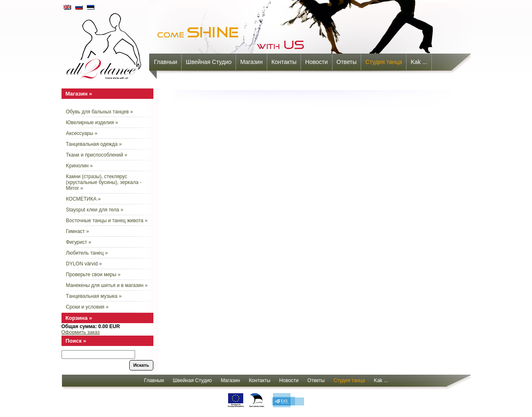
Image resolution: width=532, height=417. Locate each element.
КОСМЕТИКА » (84, 199)
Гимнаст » (78, 231)
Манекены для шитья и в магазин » (107, 285)
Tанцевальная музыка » (94, 296)
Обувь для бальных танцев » (100, 112)
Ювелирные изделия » (92, 123)
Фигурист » (79, 242)
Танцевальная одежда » (94, 144)
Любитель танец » (87, 253)
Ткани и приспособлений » (97, 155)
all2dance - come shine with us (105, 44)
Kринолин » (80, 166)
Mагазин (251, 62)
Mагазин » (79, 94)
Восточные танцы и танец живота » (107, 221)
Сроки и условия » (87, 307)
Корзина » (79, 318)
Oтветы (347, 62)
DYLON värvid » (84, 264)
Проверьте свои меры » (93, 275)
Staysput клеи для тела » (95, 210)
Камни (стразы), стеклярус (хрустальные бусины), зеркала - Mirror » (104, 182)
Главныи (166, 62)
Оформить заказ (81, 332)
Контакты (284, 62)
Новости (316, 62)
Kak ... (419, 62)
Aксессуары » (82, 133)
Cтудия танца (384, 62)
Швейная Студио (209, 62)
